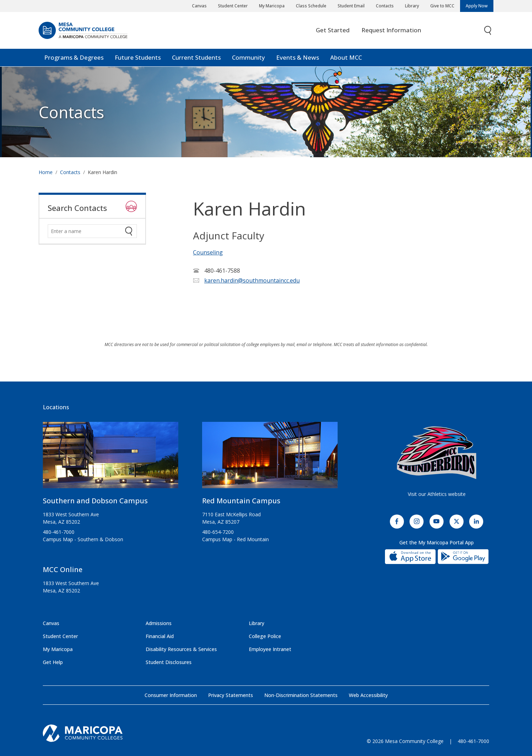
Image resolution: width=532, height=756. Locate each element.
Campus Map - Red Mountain (235, 539)
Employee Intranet (270, 649)
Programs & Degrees (74, 58)
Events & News (298, 58)
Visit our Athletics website (437, 494)
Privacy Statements (231, 695)
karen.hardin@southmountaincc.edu (252, 280)
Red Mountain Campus (241, 501)
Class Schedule (311, 6)
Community (248, 58)
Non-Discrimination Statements (301, 695)
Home (46, 172)
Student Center (233, 6)
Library (412, 6)
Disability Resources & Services (181, 649)
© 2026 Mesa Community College (405, 741)
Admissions (159, 623)
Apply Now (477, 6)
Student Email (351, 6)
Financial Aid (160, 636)
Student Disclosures (169, 662)
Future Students (138, 58)
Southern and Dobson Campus (95, 501)
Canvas (199, 6)
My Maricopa (272, 6)
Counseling (208, 252)
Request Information (391, 30)
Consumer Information (171, 695)
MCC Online (63, 569)
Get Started (333, 30)
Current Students (196, 58)
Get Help (53, 662)
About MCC (346, 58)
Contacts (385, 6)
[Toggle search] (488, 31)
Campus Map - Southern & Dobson (83, 539)
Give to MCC (442, 6)
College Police (265, 636)
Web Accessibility (368, 695)
